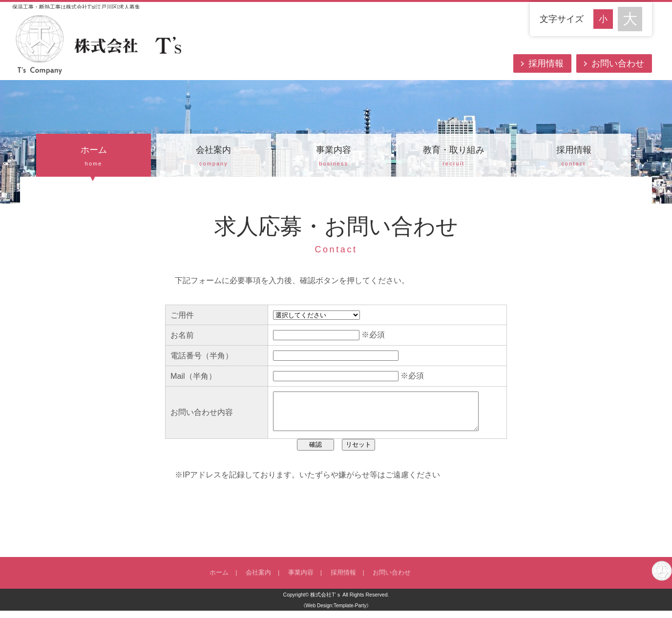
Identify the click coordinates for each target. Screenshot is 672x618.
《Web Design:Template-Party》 (336, 613)
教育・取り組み (453, 157)
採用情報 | (344, 580)
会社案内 (214, 157)
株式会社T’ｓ (326, 602)
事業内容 (333, 157)
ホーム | (223, 580)
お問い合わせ (618, 63)
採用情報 (546, 63)
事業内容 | (302, 580)
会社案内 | (259, 580)
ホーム (94, 157)
